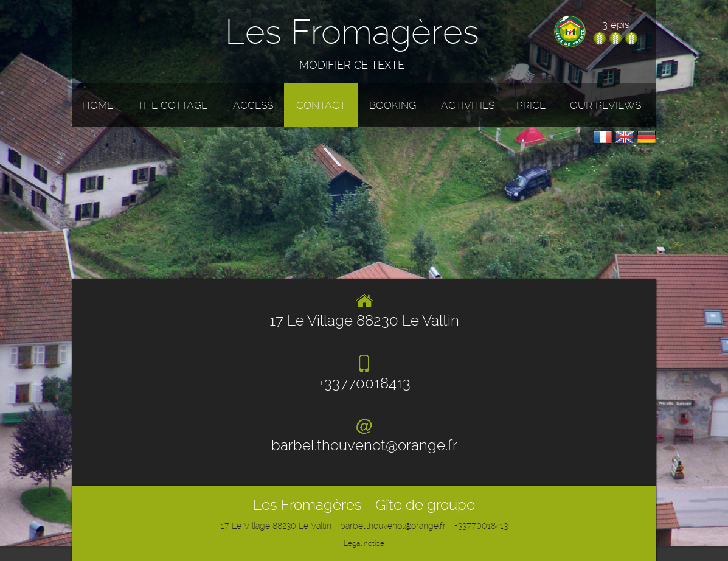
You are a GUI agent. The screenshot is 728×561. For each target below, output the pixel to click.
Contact (321, 105)
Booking (393, 105)
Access (253, 105)
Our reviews (605, 105)
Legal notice (364, 543)
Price (531, 105)
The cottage (172, 105)
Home (98, 105)
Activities (468, 105)
